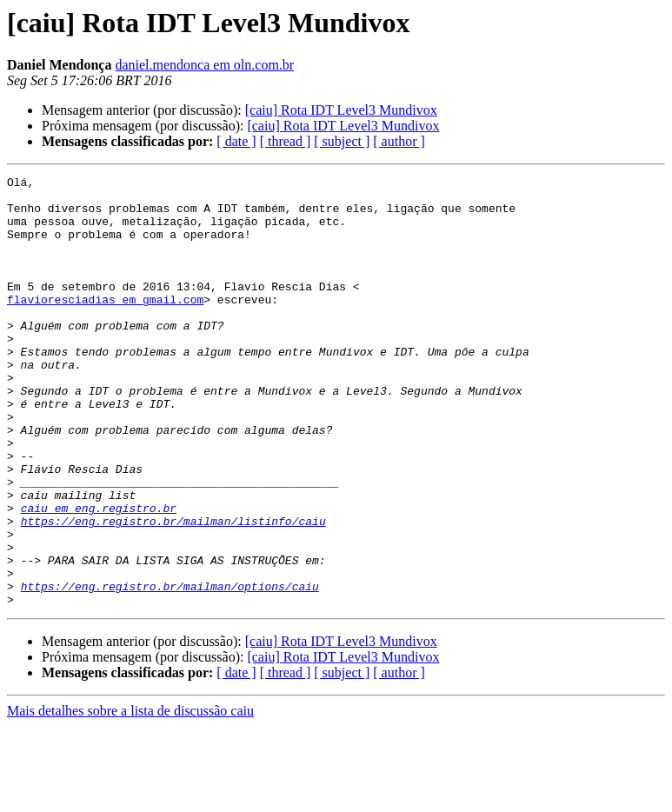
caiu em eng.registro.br (99, 576)
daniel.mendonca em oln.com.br (204, 65)
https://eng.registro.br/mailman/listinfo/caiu (173, 591)
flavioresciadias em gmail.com (105, 325)
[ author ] (399, 141)
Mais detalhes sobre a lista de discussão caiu (130, 797)
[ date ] (236, 141)
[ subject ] (342, 141)
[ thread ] (286, 141)
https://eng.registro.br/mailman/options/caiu (170, 669)
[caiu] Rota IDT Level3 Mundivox (341, 110)
